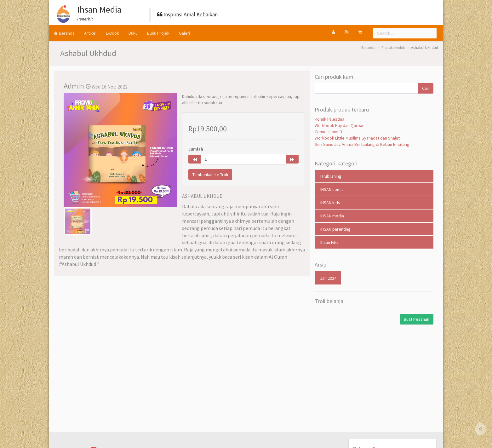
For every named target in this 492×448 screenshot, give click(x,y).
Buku (133, 33)
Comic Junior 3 (328, 132)
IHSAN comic (332, 189)
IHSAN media (332, 216)
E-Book (112, 33)
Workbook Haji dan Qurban (340, 125)
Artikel (90, 33)
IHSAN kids (330, 203)
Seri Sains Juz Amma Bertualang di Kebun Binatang (362, 144)
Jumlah (196, 149)
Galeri (184, 33)
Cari (426, 88)
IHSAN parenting (335, 229)
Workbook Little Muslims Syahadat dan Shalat (357, 138)
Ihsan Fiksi (330, 242)
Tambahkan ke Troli (210, 175)
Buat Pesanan (417, 319)
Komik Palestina (329, 119)
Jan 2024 (328, 278)
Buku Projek (158, 33)
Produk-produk (393, 47)
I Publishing (331, 176)
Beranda (64, 33)
